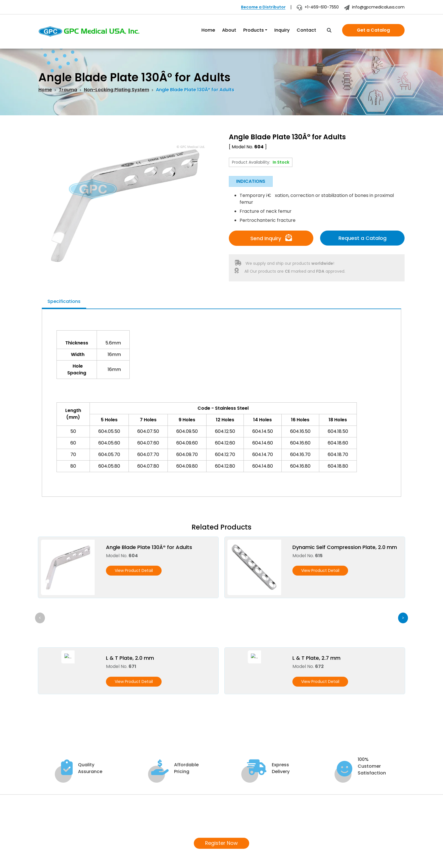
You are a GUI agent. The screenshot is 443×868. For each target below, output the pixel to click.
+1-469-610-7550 (318, 7)
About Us (142, 807)
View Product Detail (134, 570)
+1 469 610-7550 (62, 823)
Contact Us (145, 834)
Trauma (68, 90)
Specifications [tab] (64, 301)
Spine (200, 807)
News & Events (148, 825)
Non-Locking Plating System (117, 90)
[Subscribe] (398, 823)
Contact (306, 30)
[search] (329, 31)
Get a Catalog (373, 30)
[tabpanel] (221, 398)
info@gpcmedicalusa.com (374, 7)
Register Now (222, 741)
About (229, 30)
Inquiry (282, 30)
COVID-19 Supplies (215, 816)
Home (208, 30)
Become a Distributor (263, 7)
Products (254, 30)
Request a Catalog (362, 238)
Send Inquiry (271, 238)
